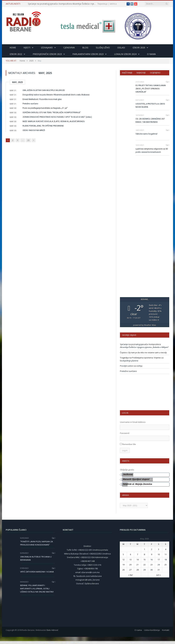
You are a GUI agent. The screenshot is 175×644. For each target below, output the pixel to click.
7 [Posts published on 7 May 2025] (137, 554)
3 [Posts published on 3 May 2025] (159, 549)
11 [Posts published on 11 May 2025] (166, 554)
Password (125, 433)
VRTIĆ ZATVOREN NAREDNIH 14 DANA (37, 572)
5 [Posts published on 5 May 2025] (123, 554)
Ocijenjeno (155, 73)
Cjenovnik (69, 48)
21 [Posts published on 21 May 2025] (138, 565)
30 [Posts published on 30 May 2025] (151, 570)
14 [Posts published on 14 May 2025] (138, 560)
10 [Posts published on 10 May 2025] (159, 554)
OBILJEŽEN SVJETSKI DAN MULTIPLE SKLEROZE (44, 90)
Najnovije (141, 73)
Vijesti (27, 48)
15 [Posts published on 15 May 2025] (145, 560)
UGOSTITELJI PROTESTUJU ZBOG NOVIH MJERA (150, 105)
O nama (151, 54)
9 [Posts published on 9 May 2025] (152, 554)
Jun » (159, 575)
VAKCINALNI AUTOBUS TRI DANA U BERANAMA (36, 558)
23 (28, 140)
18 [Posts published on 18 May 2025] (166, 560)
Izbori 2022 (16, 54)
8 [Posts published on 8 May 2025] (144, 554)
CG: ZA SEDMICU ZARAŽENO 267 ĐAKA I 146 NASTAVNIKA (150, 120)
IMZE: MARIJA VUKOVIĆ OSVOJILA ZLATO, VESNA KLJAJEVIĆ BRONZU (54, 121)
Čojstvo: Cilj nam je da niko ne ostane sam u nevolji (143, 352)
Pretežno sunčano (30, 104)
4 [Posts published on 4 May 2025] (166, 549)
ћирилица (103, 4)
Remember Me (129, 444)
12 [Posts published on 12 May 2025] (123, 560)
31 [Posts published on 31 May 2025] (159, 570)
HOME (13, 48)
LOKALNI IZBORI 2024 (125, 54)
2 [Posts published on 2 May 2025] (152, 549)
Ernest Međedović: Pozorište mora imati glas (42, 99)
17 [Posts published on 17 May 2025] (159, 560)
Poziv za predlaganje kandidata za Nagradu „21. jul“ (45, 108)
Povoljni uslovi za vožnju (131, 366)
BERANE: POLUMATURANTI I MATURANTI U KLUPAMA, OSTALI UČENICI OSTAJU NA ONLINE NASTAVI (37, 589)
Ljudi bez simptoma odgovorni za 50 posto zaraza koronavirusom (152, 150)
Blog (85, 48)
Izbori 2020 (139, 48)
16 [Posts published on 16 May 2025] (151, 560)
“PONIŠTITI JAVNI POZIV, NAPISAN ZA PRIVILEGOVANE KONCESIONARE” (37, 543)
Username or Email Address (133, 422)
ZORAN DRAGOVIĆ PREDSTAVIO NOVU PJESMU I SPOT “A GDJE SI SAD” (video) (57, 117)
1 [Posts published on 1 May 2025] (144, 549)
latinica (113, 4)
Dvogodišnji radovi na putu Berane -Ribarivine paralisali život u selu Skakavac (56, 95)
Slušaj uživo (103, 48)
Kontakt (166, 630)
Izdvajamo (47, 48)
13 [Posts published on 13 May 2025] (130, 560)
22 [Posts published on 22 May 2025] (145, 565)
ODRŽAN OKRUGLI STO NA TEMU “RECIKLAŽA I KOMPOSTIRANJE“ (52, 112)
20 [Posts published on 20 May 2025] (130, 565)
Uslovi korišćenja (152, 630)
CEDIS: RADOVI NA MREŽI (34, 130)
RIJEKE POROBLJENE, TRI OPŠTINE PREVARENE (43, 126)
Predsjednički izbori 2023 (47, 54)
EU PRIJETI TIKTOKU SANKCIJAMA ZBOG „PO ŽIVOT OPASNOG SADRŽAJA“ (151, 89)
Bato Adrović (52, 630)
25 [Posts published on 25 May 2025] (166, 565)
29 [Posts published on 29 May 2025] (145, 570)
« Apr (130, 575)
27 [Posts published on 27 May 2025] (130, 570)
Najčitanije (127, 73)
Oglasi (121, 48)
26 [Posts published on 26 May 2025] (123, 570)
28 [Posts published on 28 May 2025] (138, 570)
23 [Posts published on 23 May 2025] (151, 565)
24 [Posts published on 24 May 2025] (159, 565)
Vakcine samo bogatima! (146, 134)
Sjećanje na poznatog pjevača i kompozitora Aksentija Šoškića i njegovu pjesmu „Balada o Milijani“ (63, 4)
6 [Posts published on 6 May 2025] (130, 554)
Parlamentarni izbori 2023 (88, 54)
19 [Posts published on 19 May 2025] (123, 565)
